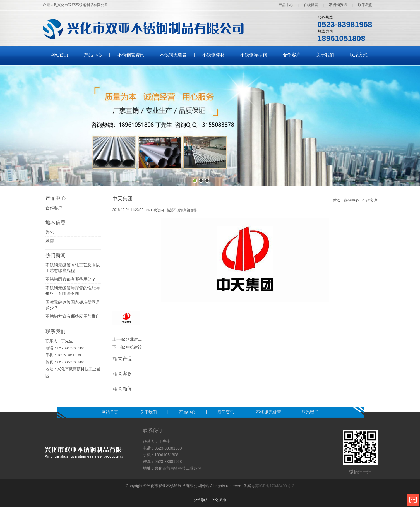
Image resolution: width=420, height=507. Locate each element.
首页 (337, 200)
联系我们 (365, 5)
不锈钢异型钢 (254, 55)
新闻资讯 (226, 412)
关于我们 (325, 55)
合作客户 (292, 55)
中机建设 (134, 347)
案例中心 (351, 200)
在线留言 (311, 5)
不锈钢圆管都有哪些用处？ (71, 279)
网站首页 (59, 55)
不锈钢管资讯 (131, 55)
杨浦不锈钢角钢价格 (182, 210)
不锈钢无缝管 (173, 55)
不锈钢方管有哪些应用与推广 (73, 316)
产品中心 (286, 5)
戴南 (50, 241)
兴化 (50, 232)
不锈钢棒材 (213, 55)
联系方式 (359, 55)
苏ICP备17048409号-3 (275, 486)
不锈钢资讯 (338, 5)
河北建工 (134, 339)
